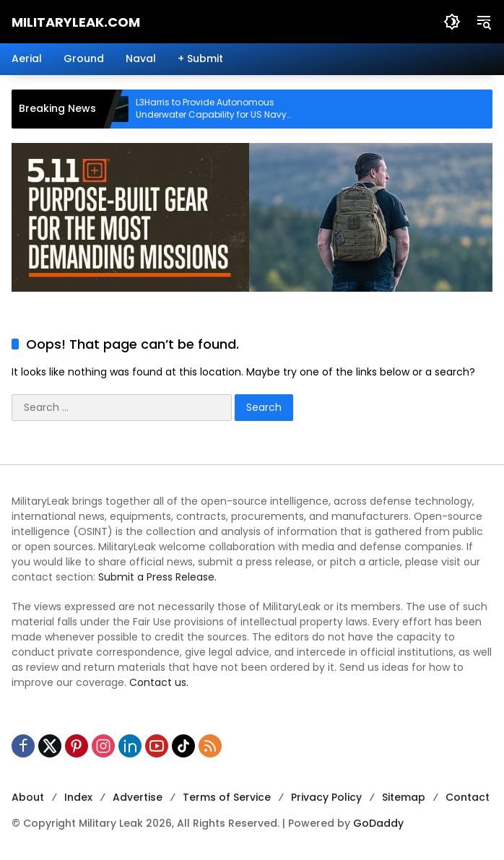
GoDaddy (378, 823)
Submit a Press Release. (157, 577)
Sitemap (404, 797)
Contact (468, 797)
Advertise (138, 797)
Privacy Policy (326, 797)
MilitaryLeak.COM (76, 22)
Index (78, 797)
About (28, 797)
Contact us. (159, 682)
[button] (452, 22)
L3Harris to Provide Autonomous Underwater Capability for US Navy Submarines (220, 109)
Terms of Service (227, 797)
